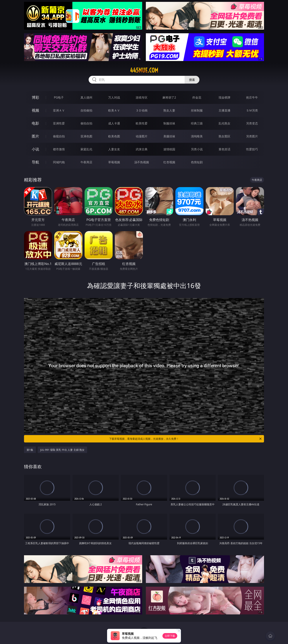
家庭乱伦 (86, 149)
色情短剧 (197, 162)
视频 (35, 110)
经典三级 (197, 123)
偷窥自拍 (59, 136)
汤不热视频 (142, 162)
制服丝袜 (169, 123)
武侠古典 (142, 149)
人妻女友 (114, 149)
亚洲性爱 (59, 123)
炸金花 (197, 97)
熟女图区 (224, 136)
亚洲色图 (86, 136)
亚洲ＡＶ (59, 110)
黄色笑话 (224, 149)
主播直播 (224, 110)
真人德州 (86, 97)
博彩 (35, 97)
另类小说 (197, 149)
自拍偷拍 (86, 110)
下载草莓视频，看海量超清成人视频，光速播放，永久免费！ (186, 439)
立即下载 (170, 636)
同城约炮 (59, 162)
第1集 (30, 450)
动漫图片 (142, 136)
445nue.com (144, 70)
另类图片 (252, 136)
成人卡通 (114, 123)
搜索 (192, 80)
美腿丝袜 (169, 136)
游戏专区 (142, 97)
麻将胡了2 (169, 97)
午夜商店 (86, 162)
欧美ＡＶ (114, 110)
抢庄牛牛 (252, 97)
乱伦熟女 (224, 123)
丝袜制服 (197, 110)
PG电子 (59, 97)
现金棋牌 (224, 97)
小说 (35, 149)
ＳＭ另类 (252, 110)
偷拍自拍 (86, 123)
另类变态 (252, 123)
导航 (35, 162)
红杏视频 (169, 162)
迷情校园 (169, 149)
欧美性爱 (142, 123)
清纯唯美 (197, 136)
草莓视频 (114, 162)
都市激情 (59, 149)
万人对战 (114, 97)
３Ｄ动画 (142, 110)
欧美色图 (114, 136)
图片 (35, 136)
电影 (35, 123)
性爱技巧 (252, 149)
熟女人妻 (169, 110)
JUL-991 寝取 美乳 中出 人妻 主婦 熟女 (62, 450)
